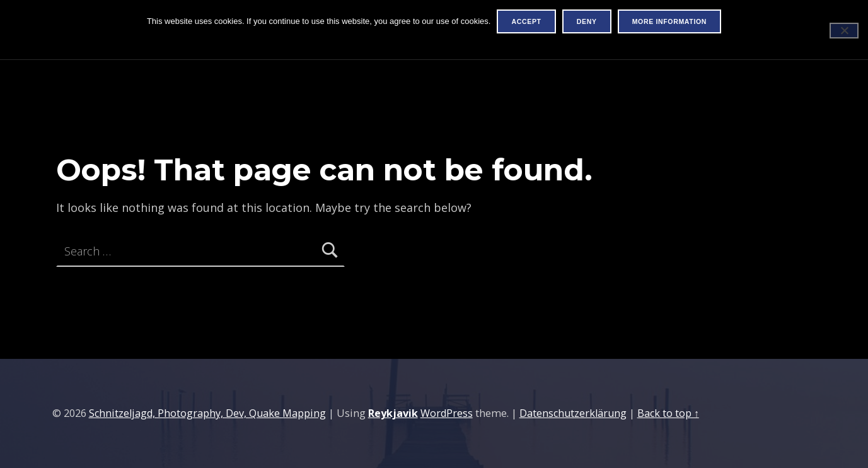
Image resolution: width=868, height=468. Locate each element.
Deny (587, 21)
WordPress (447, 413)
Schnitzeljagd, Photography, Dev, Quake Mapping (207, 413)
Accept (526, 21)
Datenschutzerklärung (573, 413)
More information (669, 21)
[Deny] (844, 31)
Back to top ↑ (668, 413)
